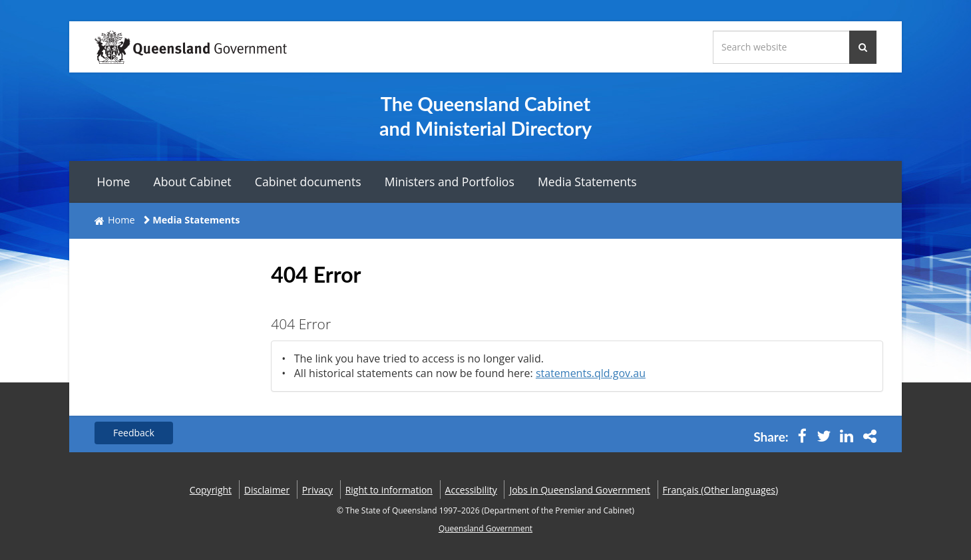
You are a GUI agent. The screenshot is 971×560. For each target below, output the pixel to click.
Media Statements (587, 182)
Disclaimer (267, 490)
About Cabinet (193, 182)
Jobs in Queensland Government (580, 490)
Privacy (317, 490)
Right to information (389, 490)
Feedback (134, 433)
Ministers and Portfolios (450, 182)
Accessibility (471, 490)
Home (114, 182)
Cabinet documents (308, 182)
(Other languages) (721, 490)
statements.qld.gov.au (591, 373)
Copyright (211, 490)
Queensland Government (485, 528)
